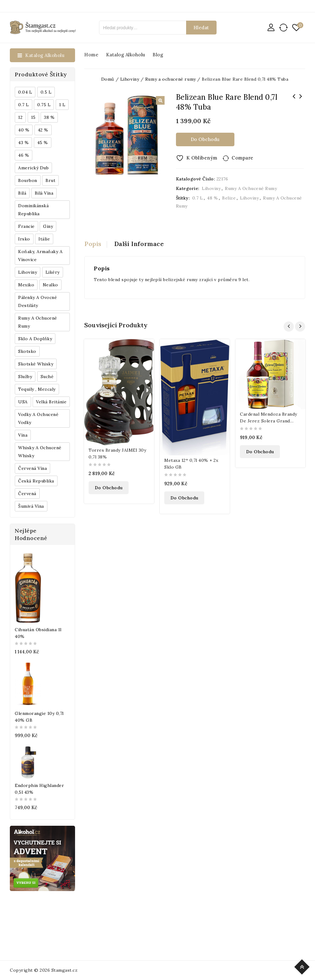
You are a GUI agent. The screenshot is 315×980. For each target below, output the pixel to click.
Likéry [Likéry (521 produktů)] (53, 272)
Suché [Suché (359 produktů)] (47, 377)
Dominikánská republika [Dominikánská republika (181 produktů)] (33, 210)
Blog (158, 55)
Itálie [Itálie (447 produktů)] (44, 239)
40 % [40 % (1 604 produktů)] (24, 130)
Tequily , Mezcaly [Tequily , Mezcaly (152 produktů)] (37, 389)
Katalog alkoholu (126, 55)
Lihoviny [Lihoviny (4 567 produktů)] (28, 272)
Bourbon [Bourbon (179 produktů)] (28, 180)
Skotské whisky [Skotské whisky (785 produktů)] (36, 364)
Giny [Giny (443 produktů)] (48, 226)
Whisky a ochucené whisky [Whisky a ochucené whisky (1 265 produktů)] (40, 452)
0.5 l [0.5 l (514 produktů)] (46, 92)
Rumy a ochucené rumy (251, 188)
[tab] (96, 244)
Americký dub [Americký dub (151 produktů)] (33, 168)
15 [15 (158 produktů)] (33, 117)
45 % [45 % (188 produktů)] (43, 143)
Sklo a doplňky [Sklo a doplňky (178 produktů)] (35, 339)
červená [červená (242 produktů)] (27, 494)
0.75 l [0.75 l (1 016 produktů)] (44, 105)
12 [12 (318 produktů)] (20, 117)
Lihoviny (211, 188)
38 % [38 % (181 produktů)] (49, 117)
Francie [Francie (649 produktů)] (26, 226)
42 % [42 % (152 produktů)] (43, 130)
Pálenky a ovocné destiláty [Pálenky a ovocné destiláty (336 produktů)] (38, 301)
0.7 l (198, 198)
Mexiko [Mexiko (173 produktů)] (26, 285)
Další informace (139, 244)
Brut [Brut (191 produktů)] (50, 180)
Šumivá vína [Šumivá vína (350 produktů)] (31, 506)
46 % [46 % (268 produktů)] (24, 155)
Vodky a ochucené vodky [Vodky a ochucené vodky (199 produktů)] (38, 418)
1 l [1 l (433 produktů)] (62, 105)
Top (303, 966)
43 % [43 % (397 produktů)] (23, 143)
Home (91, 55)
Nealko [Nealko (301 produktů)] (50, 285)
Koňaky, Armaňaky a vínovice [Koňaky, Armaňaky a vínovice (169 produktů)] (40, 256)
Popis (93, 244)
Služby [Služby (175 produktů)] (25, 377)
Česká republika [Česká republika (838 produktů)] (36, 481)
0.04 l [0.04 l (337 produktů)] (25, 92)
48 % (212, 198)
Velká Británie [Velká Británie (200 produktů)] (51, 402)
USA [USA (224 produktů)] (23, 402)
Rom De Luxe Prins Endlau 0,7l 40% (294, 100)
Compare (243, 158)
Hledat (201, 28)
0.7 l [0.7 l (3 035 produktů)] (24, 105)
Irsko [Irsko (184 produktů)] (24, 239)
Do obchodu (205, 139)
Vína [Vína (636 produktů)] (23, 435)
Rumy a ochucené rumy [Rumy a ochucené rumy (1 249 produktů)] (38, 322)
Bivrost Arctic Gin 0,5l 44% (301, 100)
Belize (229, 198)
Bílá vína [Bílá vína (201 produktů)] (44, 193)
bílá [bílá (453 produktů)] (22, 193)
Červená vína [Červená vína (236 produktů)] (32, 468)
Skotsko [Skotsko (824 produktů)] (27, 351)
